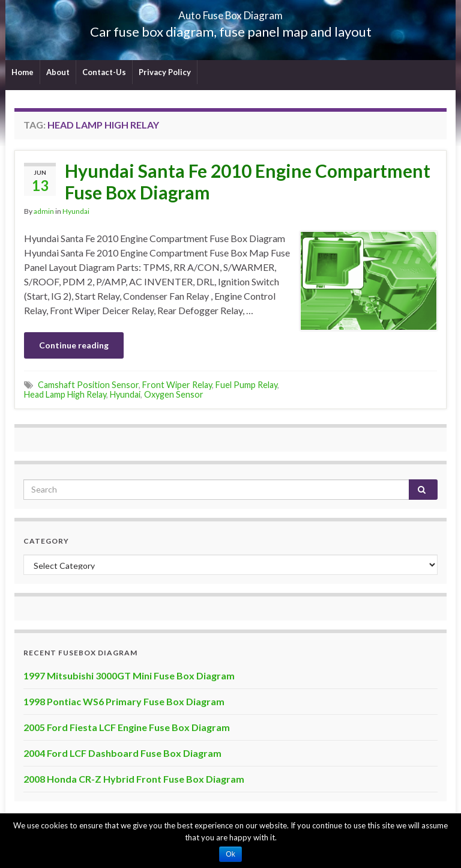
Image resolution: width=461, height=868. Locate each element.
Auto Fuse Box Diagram (231, 12)
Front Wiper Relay (177, 385)
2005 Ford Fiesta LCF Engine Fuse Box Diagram (127, 727)
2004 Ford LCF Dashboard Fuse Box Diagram (122, 753)
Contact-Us (104, 72)
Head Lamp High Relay (65, 394)
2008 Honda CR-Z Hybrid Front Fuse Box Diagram (134, 779)
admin (44, 211)
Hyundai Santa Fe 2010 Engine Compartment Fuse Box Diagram (248, 181)
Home (23, 72)
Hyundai (76, 211)
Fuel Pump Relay (246, 385)
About (58, 72)
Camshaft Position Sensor (88, 385)
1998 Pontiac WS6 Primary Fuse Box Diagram (124, 701)
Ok (230, 854)
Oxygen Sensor (174, 394)
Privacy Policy (165, 72)
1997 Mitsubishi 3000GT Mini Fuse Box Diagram (129, 675)
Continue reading (74, 345)
